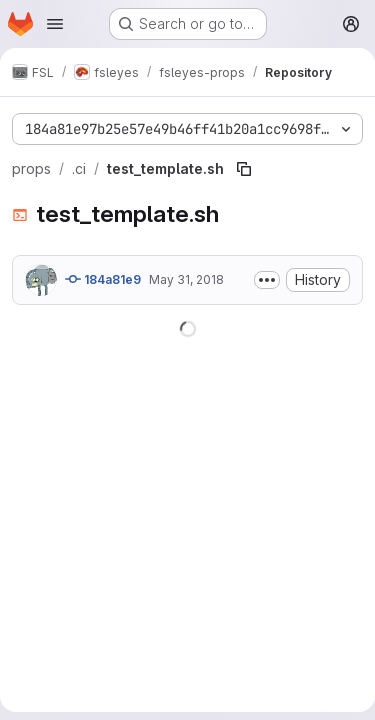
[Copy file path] (244, 169)
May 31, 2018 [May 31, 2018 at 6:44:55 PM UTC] (186, 279)
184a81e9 (103, 279)
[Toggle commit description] (267, 280)
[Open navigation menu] (55, 24)
